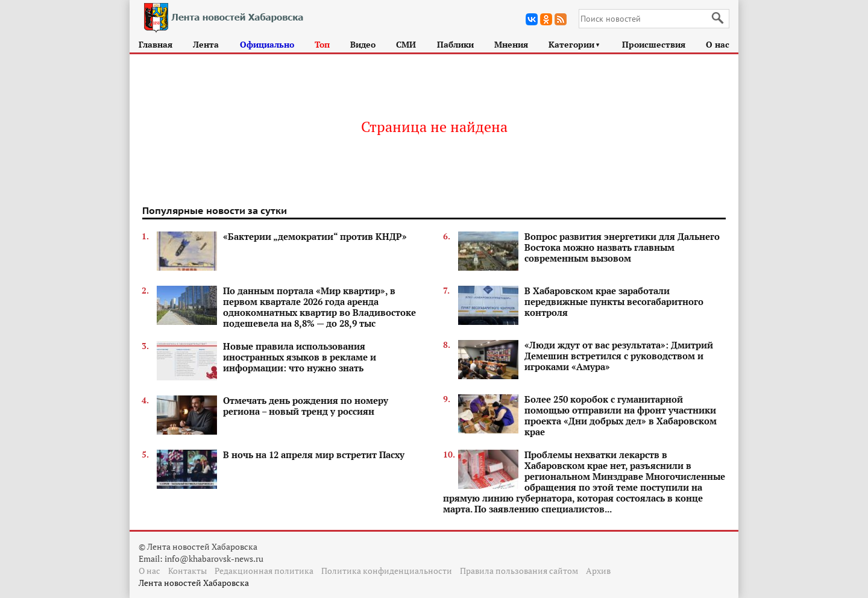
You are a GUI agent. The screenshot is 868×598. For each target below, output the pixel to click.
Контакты (187, 571)
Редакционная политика (264, 571)
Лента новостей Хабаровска (194, 583)
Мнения (511, 44)
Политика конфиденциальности (387, 571)
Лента (206, 44)
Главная (156, 44)
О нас (718, 44)
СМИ (406, 44)
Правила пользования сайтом (519, 571)
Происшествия (654, 44)
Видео (363, 44)
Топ (322, 44)
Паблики (455, 44)
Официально (267, 44)
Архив (598, 571)
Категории (575, 44)
